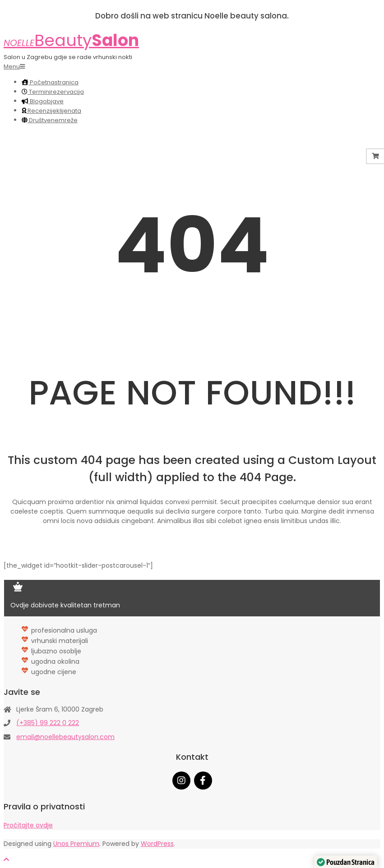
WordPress (157, 844)
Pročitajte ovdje (28, 825)
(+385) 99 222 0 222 (48, 723)
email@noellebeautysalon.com (65, 737)
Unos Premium (76, 844)
